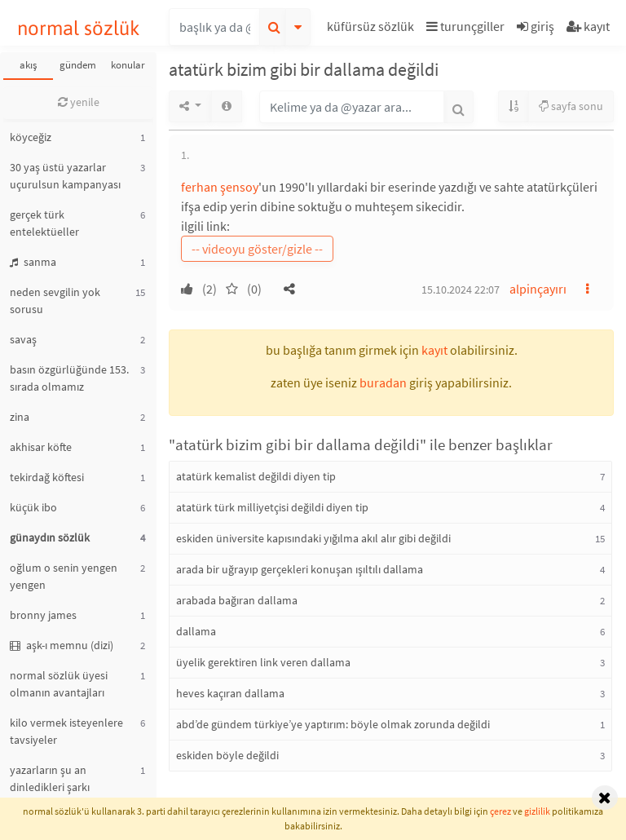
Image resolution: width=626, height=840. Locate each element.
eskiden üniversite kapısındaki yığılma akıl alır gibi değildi (313, 538)
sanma (33, 262)
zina (20, 417)
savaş (23, 339)
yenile (79, 102)
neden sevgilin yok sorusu (55, 301)
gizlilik (537, 811)
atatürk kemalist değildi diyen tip (256, 476)
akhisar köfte (41, 447)
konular (128, 65)
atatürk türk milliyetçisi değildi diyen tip (272, 507)
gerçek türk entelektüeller (44, 223)
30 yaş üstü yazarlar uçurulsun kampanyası (65, 176)
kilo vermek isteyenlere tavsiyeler (66, 731)
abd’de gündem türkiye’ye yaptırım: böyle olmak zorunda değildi (333, 724)
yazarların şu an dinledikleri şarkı (50, 778)
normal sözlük (79, 28)
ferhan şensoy (220, 187)
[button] (373, 29)
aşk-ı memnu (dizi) (62, 645)
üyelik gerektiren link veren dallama (263, 662)
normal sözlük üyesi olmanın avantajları (59, 684)
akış (28, 65)
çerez (500, 811)
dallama (196, 631)
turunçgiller (465, 26)
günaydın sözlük (50, 537)
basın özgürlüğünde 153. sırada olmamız (69, 378)
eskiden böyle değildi (227, 755)
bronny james (43, 615)
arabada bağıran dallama (237, 600)
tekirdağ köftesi (47, 477)
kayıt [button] (434, 350)
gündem (78, 65)
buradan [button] (383, 382)
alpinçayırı (538, 289)
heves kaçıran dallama (230, 693)
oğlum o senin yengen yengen (64, 576)
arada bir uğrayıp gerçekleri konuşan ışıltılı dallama (300, 569)
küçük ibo (33, 507)
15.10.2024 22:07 (461, 290)
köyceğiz (31, 137)
